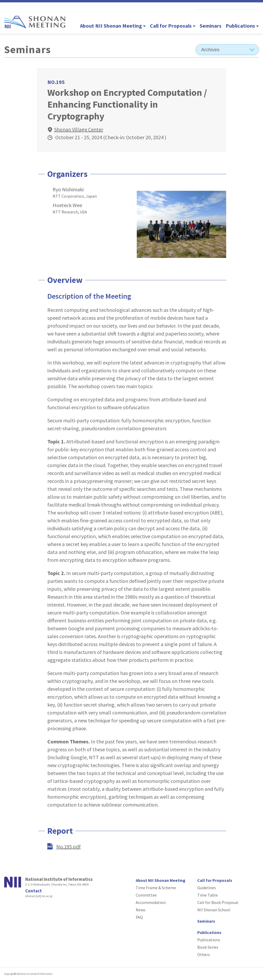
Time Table (208, 895)
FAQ (139, 917)
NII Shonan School (214, 910)
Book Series (208, 947)
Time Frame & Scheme (156, 888)
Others (204, 954)
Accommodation (151, 902)
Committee (146, 895)
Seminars (211, 26)
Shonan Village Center (79, 129)
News (141, 910)
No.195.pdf (69, 846)
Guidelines (207, 888)
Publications (242, 26)
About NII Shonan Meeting (113, 26)
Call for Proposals (173, 26)
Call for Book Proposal (218, 902)
